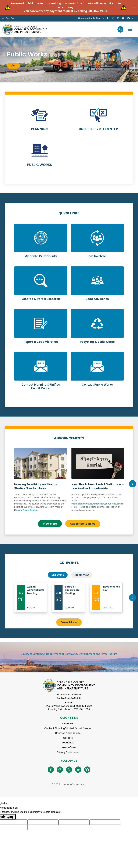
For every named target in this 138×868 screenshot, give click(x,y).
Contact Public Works (68, 733)
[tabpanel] (69, 60)
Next (132, 484)
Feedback (68, 743)
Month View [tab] (82, 575)
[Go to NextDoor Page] (128, 18)
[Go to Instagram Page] (113, 18)
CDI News (68, 724)
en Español (8, 18)
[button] (135, 7)
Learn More (40, 121)
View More (50, 524)
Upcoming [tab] (58, 575)
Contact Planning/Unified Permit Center (68, 728)
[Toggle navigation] (130, 29)
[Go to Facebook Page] (108, 18)
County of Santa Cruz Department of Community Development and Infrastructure (69, 654)
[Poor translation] (11, 817)
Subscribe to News (83, 524)
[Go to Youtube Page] (123, 18)
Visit (13, 65)
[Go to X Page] (118, 18)
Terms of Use (68, 747)
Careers (68, 738)
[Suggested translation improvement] (43, 822)
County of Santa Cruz (89, 18)
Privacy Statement (68, 752)
